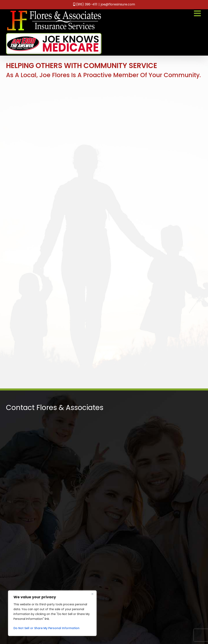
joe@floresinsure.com (118, 4)
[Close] (92, 594)
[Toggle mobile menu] (198, 13)
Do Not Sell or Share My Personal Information (46, 628)
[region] (52, 613)
